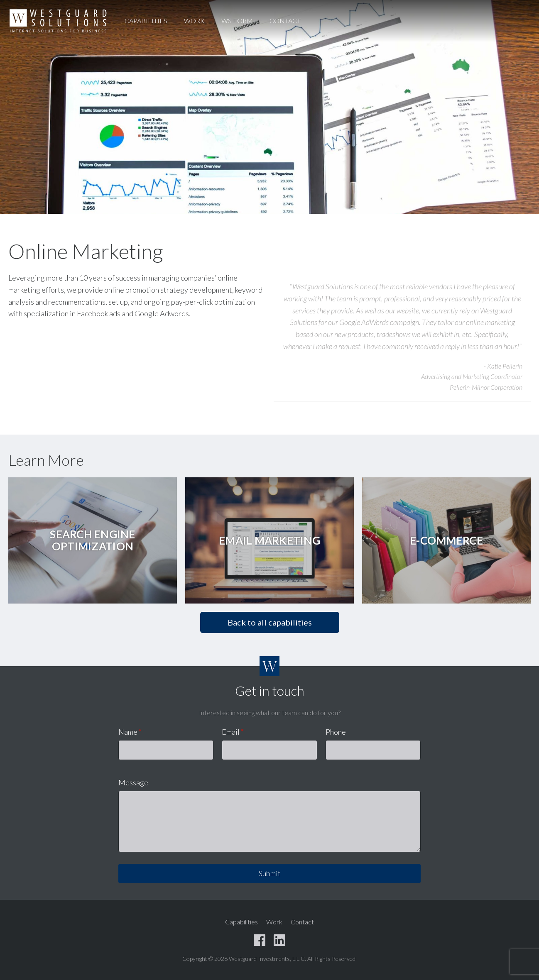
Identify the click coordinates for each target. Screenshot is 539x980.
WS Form (237, 21)
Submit (270, 873)
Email (233, 732)
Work (194, 21)
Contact (285, 21)
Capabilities (146, 21)
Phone (336, 732)
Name (130, 732)
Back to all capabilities (270, 622)
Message (133, 782)
